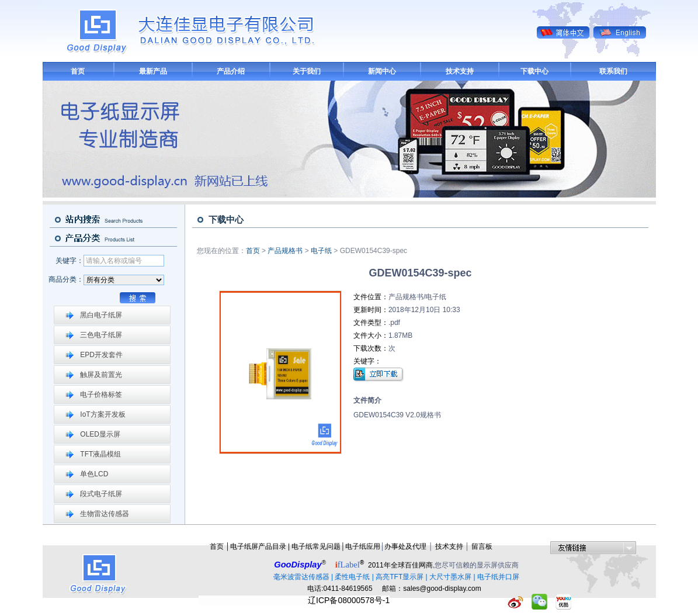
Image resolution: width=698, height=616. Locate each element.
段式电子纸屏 (101, 494)
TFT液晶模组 (100, 454)
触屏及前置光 (101, 375)
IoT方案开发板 (103, 414)
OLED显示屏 (100, 434)
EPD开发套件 (101, 355)
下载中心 (534, 71)
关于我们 (307, 71)
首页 (78, 71)
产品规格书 (285, 251)
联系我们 (613, 71)
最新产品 (153, 71)
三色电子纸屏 (101, 335)
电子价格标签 (101, 394)
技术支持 (460, 71)
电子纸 (321, 251)
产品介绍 (231, 71)
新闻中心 (382, 71)
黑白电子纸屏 (101, 315)
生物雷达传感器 (105, 514)
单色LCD (94, 474)
